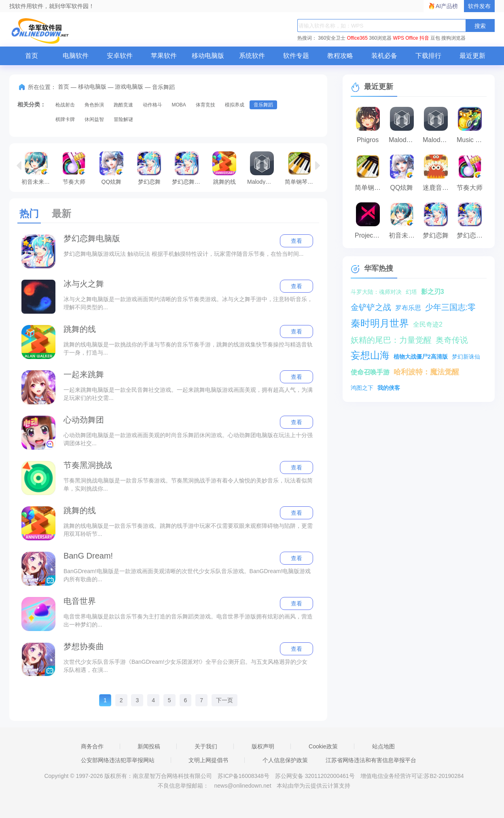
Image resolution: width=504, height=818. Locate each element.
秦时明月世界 (380, 323)
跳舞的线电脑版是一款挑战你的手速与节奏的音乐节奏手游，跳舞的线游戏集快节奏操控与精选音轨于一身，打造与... (188, 348)
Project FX (370, 235)
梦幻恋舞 (149, 168)
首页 (32, 56)
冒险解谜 (123, 119)
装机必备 (384, 56)
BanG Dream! (88, 556)
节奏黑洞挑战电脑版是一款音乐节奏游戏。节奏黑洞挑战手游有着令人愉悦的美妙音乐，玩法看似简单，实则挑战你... (188, 484)
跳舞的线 (224, 168)
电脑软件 (76, 56)
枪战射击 (65, 105)
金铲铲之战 (371, 307)
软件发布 (479, 6)
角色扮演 (94, 105)
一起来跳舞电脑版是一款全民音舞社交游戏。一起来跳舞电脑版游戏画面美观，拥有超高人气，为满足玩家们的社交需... (188, 394)
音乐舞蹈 (263, 105)
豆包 (435, 38)
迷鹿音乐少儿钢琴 (438, 188)
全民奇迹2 (428, 324)
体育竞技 (205, 105)
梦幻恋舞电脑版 (189, 168)
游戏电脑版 (129, 87)
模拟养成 (235, 105)
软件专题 (296, 56)
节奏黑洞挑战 (88, 465)
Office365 (357, 38)
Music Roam (472, 140)
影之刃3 (433, 292)
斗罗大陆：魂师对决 (376, 292)
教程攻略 (340, 56)
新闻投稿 (149, 746)
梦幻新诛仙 (466, 357)
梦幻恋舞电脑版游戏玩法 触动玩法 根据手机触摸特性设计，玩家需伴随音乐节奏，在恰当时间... (183, 254)
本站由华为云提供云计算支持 (313, 786)
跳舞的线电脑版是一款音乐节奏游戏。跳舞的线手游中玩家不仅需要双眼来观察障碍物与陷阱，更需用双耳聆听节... (188, 530)
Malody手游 (438, 140)
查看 (296, 241)
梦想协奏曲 (84, 646)
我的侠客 (389, 388)
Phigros (368, 140)
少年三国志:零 (451, 307)
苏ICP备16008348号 (244, 776)
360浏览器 (380, 38)
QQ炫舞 (111, 168)
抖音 (424, 38)
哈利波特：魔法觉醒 (426, 372)
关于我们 (206, 746)
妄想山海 (370, 355)
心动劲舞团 (84, 420)
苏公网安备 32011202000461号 (316, 776)
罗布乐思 (408, 308)
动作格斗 (152, 105)
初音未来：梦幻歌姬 (38, 168)
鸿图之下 (362, 388)
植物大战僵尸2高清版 (421, 357)
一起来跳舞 (84, 374)
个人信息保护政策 (285, 760)
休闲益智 (94, 119)
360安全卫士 (332, 38)
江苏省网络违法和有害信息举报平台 (371, 760)
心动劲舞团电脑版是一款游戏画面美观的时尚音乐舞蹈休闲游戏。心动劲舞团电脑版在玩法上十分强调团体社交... (188, 439)
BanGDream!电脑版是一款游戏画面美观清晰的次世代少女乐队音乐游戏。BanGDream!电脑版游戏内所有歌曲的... (187, 575)
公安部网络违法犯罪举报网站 (118, 760)
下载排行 (428, 56)
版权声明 (263, 746)
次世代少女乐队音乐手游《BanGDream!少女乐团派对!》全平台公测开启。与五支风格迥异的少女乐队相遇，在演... (186, 666)
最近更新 (472, 56)
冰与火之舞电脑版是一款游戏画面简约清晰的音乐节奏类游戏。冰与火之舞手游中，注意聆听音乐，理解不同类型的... (188, 303)
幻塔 (411, 292)
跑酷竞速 (123, 105)
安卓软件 (120, 56)
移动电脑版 (208, 56)
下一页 (224, 700)
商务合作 (92, 746)
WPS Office (406, 38)
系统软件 (252, 56)
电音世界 (80, 601)
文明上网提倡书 (208, 760)
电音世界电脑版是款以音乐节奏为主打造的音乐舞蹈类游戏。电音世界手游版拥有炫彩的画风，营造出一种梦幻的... (188, 620)
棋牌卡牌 (65, 119)
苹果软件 (164, 56)
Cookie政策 (323, 746)
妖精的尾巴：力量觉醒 (391, 340)
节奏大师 (74, 168)
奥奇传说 (452, 340)
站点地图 (383, 746)
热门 (29, 214)
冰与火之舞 (84, 284)
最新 (61, 214)
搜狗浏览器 (453, 38)
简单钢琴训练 (302, 168)
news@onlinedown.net (242, 786)
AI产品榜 (447, 6)
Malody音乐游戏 (264, 168)
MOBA (179, 105)
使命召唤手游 (370, 372)
